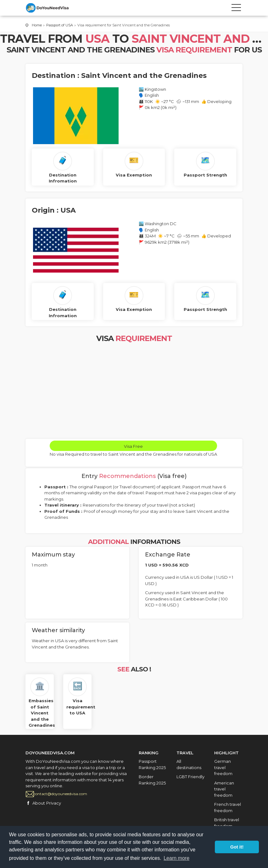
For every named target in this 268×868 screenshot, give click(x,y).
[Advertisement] (134, 392)
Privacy (54, 803)
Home (37, 25)
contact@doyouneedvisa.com (60, 794)
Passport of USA (60, 25)
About (39, 803)
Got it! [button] (237, 847)
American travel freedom (224, 789)
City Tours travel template (54, 8)
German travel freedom (223, 767)
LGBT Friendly (190, 777)
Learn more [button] (176, 858)
